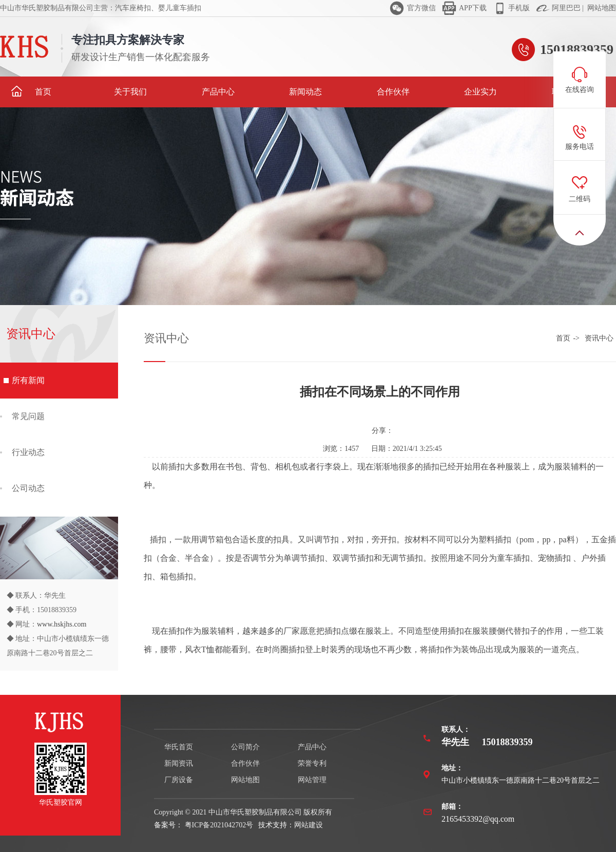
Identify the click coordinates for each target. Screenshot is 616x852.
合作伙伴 (393, 92)
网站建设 (309, 825)
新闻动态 (305, 92)
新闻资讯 (179, 763)
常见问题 (28, 416)
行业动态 (28, 452)
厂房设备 (179, 780)
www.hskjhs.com (62, 624)
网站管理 (312, 780)
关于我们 (130, 92)
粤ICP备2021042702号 (218, 825)
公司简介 (245, 747)
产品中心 (218, 92)
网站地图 (601, 8)
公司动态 (28, 488)
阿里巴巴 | (567, 8)
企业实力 (480, 92)
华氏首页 (179, 747)
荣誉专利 (312, 763)
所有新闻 (28, 380)
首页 (31, 91)
